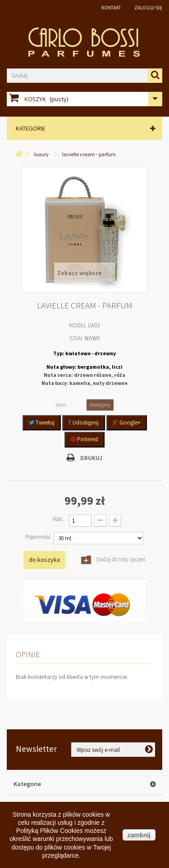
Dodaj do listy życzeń (120, 559)
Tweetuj (42, 423)
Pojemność (39, 537)
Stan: (76, 338)
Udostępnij (84, 423)
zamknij (139, 835)
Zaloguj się (148, 8)
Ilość (58, 519)
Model (78, 325)
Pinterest (84, 439)
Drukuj (91, 458)
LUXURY (41, 154)
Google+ (127, 423)
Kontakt (111, 8)
